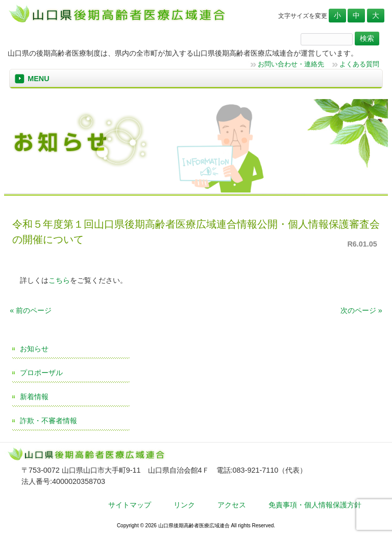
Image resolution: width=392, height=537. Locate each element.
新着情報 (34, 397)
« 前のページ (31, 310)
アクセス (232, 505)
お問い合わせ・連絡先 (291, 64)
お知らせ (34, 349)
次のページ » (361, 310)
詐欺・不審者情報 (48, 421)
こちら (59, 280)
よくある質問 (359, 64)
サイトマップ (130, 505)
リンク (184, 505)
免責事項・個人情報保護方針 (315, 505)
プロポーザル (41, 373)
